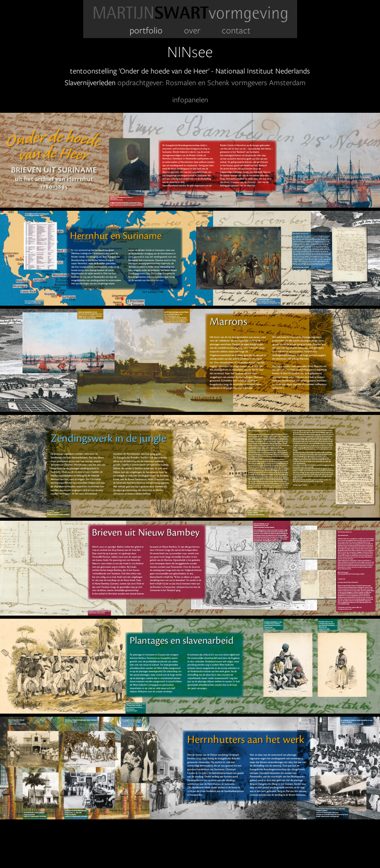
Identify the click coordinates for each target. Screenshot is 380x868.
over (192, 30)
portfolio (146, 30)
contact (236, 30)
